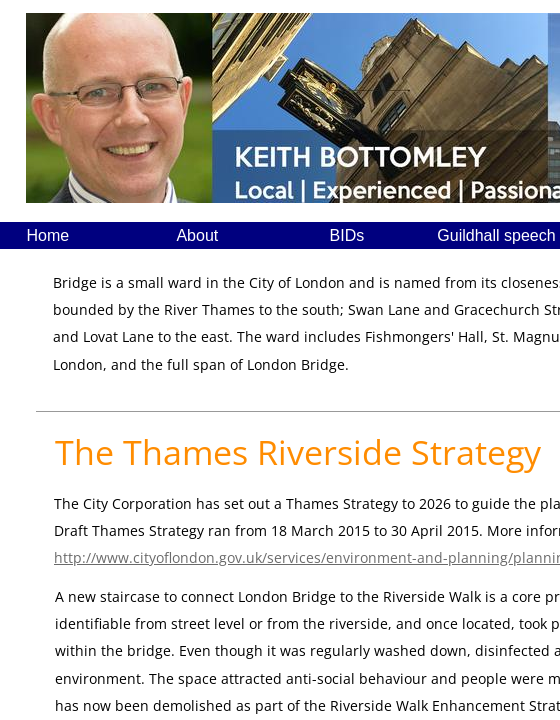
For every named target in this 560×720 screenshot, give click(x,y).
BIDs (347, 235)
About (197, 235)
